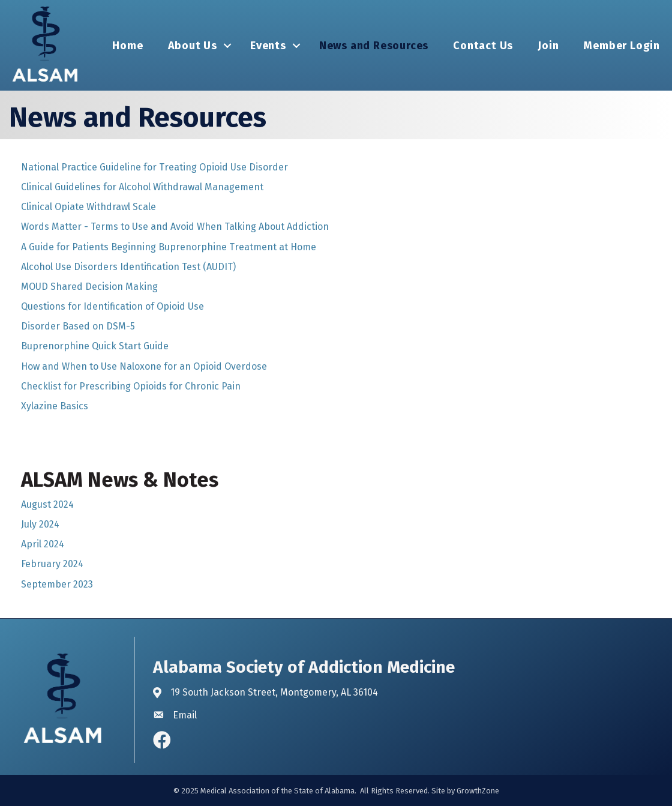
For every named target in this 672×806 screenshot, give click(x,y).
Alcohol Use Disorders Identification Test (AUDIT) (128, 267)
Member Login (622, 46)
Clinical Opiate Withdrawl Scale (88, 207)
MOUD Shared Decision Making (89, 287)
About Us (193, 46)
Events (268, 46)
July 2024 (40, 524)
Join (548, 46)
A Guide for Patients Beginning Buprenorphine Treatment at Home (169, 247)
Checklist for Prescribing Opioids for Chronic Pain (131, 386)
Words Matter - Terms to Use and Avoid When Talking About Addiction (175, 227)
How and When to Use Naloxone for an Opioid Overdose (144, 366)
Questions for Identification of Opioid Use (112, 306)
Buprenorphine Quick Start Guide (95, 346)
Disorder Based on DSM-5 (78, 326)
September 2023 (57, 584)
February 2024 (52, 564)
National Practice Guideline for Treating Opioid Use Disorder (154, 167)
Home (127, 46)
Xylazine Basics (55, 406)
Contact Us (483, 46)
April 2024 (43, 544)
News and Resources (374, 46)
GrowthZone (478, 791)
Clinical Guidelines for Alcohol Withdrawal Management (142, 187)
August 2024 (47, 504)
